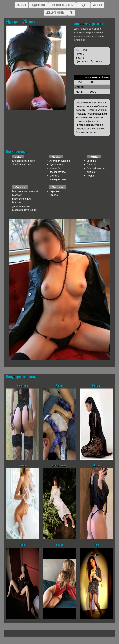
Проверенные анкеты (62, 5)
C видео (83, 5)
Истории (97, 5)
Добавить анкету (55, 13)
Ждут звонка (38, 5)
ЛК (71, 13)
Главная (21, 5)
